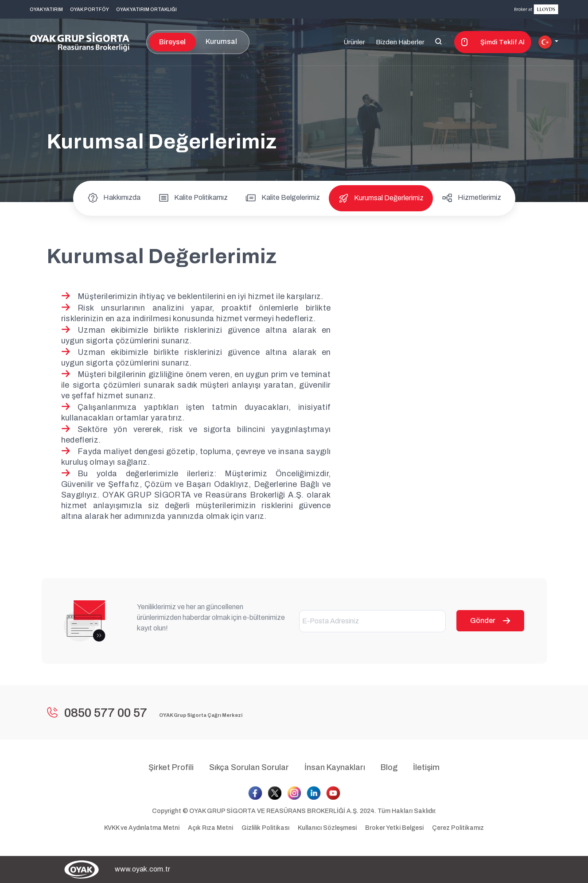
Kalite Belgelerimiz (283, 197)
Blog (389, 767)
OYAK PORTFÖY (90, 9)
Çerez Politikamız (458, 828)
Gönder (490, 620)
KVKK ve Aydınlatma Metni (142, 828)
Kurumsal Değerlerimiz (381, 198)
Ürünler (354, 42)
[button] (548, 42)
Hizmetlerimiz (471, 197)
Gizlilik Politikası (266, 828)
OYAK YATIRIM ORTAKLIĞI (146, 9)
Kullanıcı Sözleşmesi (328, 828)
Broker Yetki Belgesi (394, 828)
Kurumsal (221, 41)
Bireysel (172, 42)
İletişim (426, 767)
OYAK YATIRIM (46, 9)
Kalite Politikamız (193, 197)
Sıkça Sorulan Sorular (249, 767)
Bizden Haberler (400, 42)
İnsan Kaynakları (335, 767)
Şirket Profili (171, 767)
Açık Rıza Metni (211, 828)
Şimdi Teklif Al (493, 42)
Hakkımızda (114, 197)
